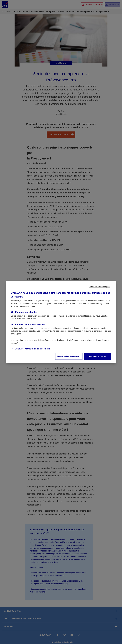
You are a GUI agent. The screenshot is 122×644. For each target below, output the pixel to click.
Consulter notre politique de (32, 349)
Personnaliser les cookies (69, 356)
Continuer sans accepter (99, 286)
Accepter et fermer (97, 356)
